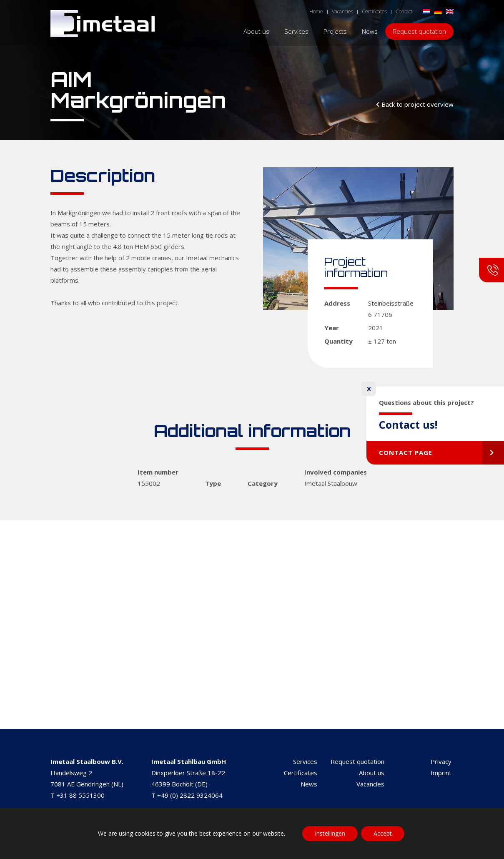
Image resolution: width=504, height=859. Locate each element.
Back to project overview (417, 104)
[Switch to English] (450, 11)
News (309, 784)
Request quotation (357, 761)
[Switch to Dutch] (426, 11)
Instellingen (330, 833)
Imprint (441, 773)
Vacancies (370, 784)
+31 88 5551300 (80, 795)
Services (305, 761)
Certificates (301, 773)
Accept (383, 833)
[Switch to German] (438, 11)
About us (372, 773)
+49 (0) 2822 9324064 (190, 795)
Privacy (441, 761)
